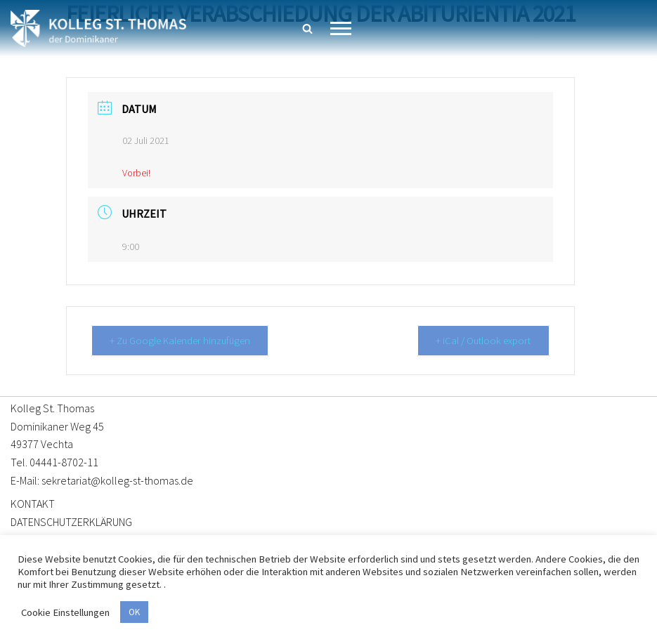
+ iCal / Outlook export (481, 340)
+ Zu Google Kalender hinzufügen (183, 340)
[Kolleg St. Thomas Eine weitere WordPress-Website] (98, 28)
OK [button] (134, 612)
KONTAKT (33, 503)
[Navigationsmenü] (341, 28)
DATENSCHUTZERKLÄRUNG (71, 521)
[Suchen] (307, 28)
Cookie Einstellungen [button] (65, 612)
